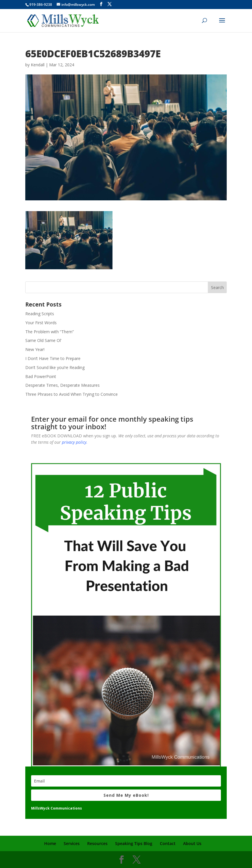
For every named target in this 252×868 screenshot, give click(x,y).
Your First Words (41, 323)
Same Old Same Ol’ (43, 340)
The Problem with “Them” (50, 332)
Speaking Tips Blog (134, 843)
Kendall (38, 65)
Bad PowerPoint (41, 376)
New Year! (35, 349)
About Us (192, 843)
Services (72, 843)
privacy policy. (75, 442)
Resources (97, 843)
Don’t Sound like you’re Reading (55, 367)
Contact (168, 843)
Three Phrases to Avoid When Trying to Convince (72, 394)
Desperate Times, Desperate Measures (62, 385)
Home (50, 843)
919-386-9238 (41, 5)
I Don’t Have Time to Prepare (53, 358)
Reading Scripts (40, 314)
